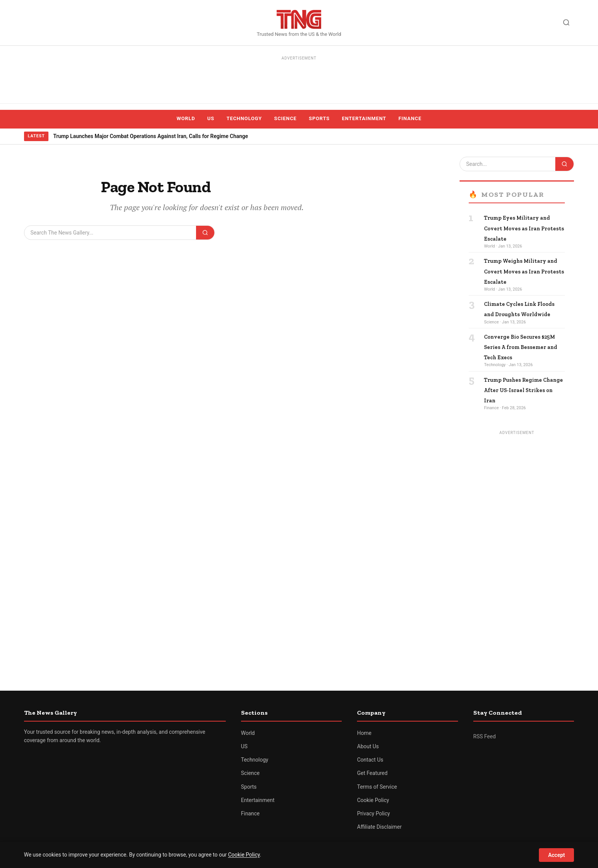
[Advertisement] (299, 80)
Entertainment (364, 118)
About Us (368, 746)
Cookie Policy (373, 800)
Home (364, 733)
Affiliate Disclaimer (379, 827)
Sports (319, 118)
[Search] (566, 23)
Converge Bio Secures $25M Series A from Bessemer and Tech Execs (521, 347)
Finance (410, 118)
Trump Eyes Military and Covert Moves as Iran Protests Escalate (524, 228)
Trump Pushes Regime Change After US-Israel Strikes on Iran (523, 390)
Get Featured (372, 773)
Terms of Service (377, 787)
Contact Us (370, 760)
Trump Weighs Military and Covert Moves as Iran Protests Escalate (524, 271)
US (211, 118)
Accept (556, 855)
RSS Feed (485, 736)
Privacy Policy (373, 813)
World (186, 118)
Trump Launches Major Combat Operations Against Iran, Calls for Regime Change (150, 136)
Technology (244, 118)
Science (285, 118)
